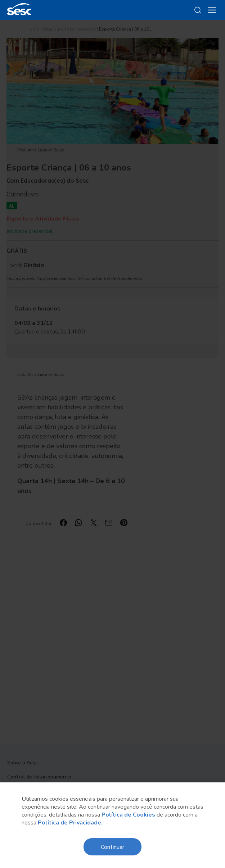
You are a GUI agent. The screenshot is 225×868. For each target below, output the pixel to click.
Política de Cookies (128, 815)
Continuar (112, 847)
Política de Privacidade (69, 823)
